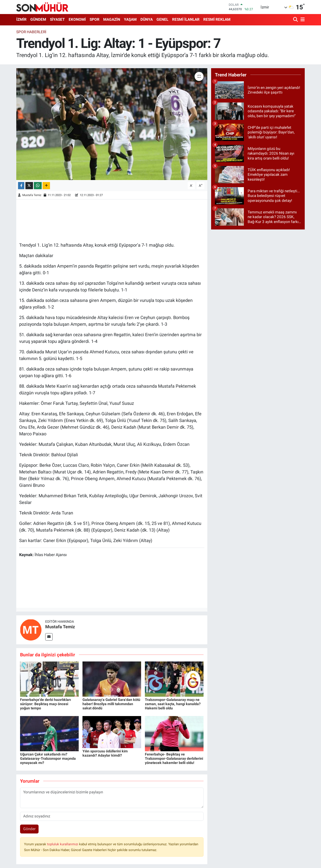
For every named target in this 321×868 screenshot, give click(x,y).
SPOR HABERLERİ (31, 32)
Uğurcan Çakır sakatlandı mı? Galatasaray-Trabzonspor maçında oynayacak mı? (48, 758)
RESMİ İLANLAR (186, 19)
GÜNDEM (38, 19)
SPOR (95, 19)
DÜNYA (147, 19)
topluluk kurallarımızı (63, 844)
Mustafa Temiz (32, 195)
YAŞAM (130, 19)
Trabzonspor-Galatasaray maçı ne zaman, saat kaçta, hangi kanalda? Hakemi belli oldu (173, 704)
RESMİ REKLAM (217, 19)
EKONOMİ (77, 19)
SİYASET (57, 19)
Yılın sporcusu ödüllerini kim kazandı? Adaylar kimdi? (105, 753)
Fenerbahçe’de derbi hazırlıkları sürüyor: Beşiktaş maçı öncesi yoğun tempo (45, 704)
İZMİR (21, 19)
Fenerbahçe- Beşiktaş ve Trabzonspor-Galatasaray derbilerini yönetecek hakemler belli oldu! (174, 758)
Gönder (29, 829)
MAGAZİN (112, 19)
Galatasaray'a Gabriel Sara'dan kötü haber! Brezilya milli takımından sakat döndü (111, 704)
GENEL (162, 19)
